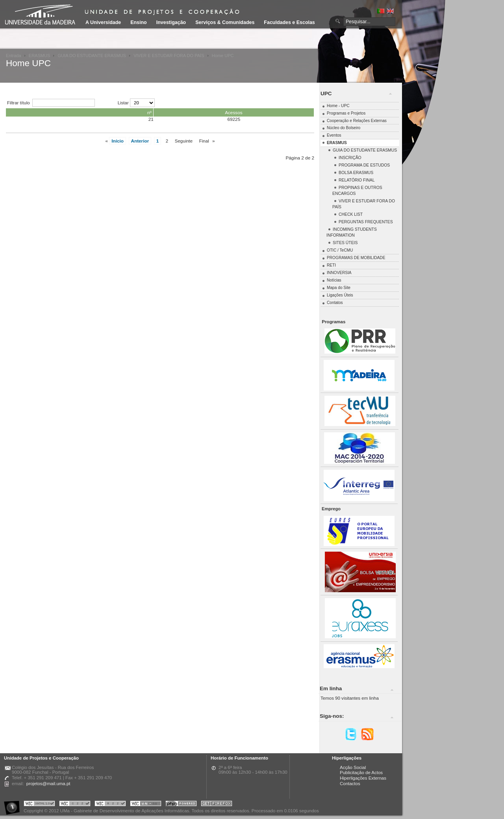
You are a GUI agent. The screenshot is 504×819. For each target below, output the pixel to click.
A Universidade (103, 22)
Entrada (14, 56)
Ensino (139, 22)
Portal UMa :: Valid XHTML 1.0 (39, 805)
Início (118, 141)
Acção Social (353, 767)
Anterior (140, 141)
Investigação (171, 22)
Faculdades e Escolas (289, 22)
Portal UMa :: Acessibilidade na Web (14, 805)
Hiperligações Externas (363, 778)
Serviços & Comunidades (225, 22)
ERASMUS (40, 56)
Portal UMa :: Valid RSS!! (110, 805)
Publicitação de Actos (361, 773)
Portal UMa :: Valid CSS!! (75, 805)
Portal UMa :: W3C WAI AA (146, 805)
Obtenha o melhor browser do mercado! (217, 805)
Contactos (350, 784)
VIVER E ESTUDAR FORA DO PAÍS (169, 56)
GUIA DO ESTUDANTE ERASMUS (92, 56)
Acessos (233, 112)
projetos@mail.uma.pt (48, 784)
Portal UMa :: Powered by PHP (181, 805)
